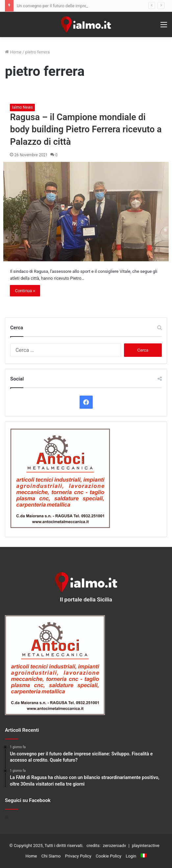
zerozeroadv (114, 846)
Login (131, 856)
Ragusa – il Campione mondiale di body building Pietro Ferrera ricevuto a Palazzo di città (86, 130)
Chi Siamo (51, 856)
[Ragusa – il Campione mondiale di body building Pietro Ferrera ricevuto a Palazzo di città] (86, 212)
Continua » (25, 291)
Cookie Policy (109, 856)
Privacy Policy (78, 856)
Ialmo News (22, 107)
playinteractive (146, 846)
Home (13, 52)
